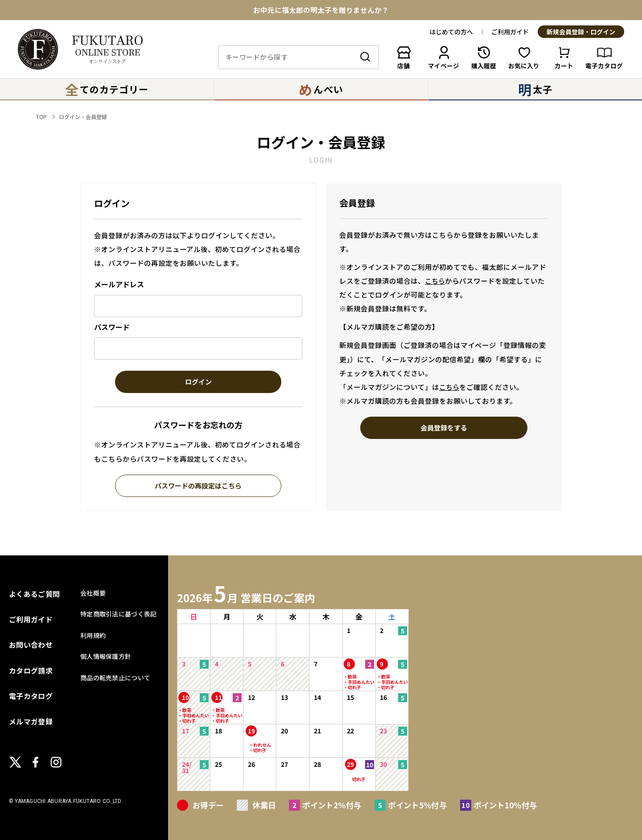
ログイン (198, 382)
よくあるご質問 (34, 594)
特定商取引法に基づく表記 (118, 614)
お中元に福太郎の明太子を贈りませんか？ (321, 10)
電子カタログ (31, 696)
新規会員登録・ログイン (581, 32)
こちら (435, 281)
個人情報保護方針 (106, 656)
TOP (41, 117)
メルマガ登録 (31, 721)
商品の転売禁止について (115, 678)
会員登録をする (444, 428)
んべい (321, 89)
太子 (535, 89)
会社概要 (93, 593)
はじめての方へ (451, 32)
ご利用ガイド (510, 32)
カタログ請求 (31, 670)
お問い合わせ (31, 645)
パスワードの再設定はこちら (198, 486)
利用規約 (93, 635)
